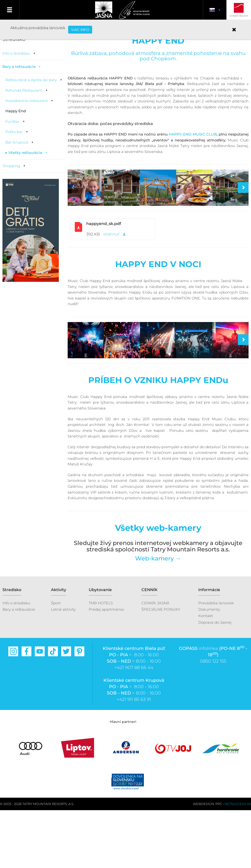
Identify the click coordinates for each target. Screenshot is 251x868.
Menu (10, 10)
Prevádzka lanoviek (216, 661)
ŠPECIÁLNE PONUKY (161, 667)
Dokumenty (209, 667)
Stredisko (12, 648)
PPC (219, 862)
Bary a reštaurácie (19, 667)
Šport (56, 661)
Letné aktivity (63, 667)
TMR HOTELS (101, 661)
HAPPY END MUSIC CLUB (193, 163)
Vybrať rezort (239, 16)
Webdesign (203, 862)
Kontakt (206, 674)
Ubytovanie (100, 648)
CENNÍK (150, 648)
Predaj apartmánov (107, 667)
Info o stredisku (16, 661)
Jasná (103, 10)
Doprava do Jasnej (215, 680)
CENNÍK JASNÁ (155, 661)
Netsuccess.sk (238, 862)
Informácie (209, 648)
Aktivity (59, 648)
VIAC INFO (80, 30)
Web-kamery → (158, 616)
